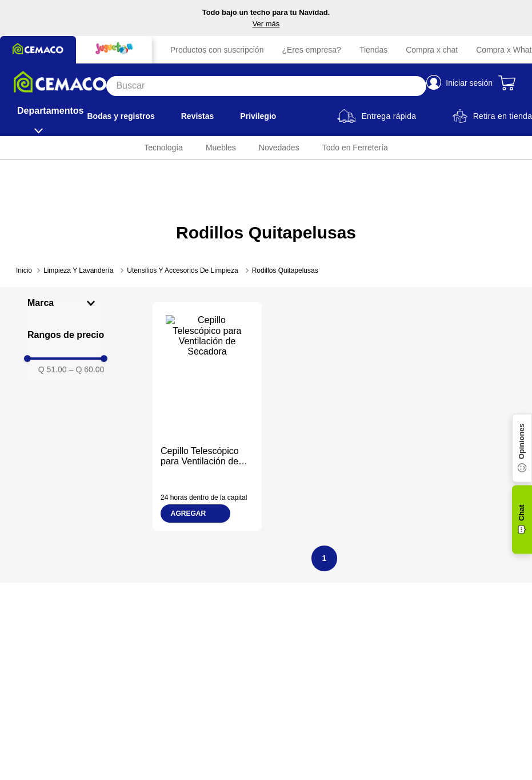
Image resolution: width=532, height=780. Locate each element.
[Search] (266, 86)
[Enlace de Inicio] (24, 270)
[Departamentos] (50, 116)
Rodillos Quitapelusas (285, 270)
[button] (66, 303)
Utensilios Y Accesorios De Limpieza (182, 270)
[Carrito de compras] (508, 83)
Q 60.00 (87, 369)
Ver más (266, 24)
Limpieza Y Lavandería (78, 270)
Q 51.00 (53, 369)
